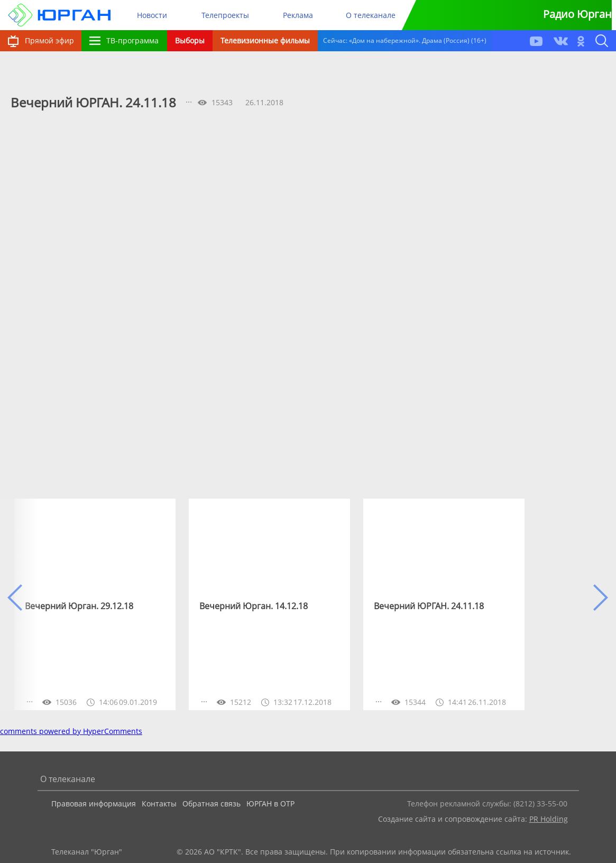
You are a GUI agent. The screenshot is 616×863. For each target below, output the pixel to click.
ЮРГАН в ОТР (270, 804)
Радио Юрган (577, 14)
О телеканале (371, 15)
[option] (95, 604)
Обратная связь (212, 804)
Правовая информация (94, 804)
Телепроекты (225, 15)
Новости (152, 15)
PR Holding (549, 819)
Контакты (159, 804)
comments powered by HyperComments (71, 731)
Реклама (298, 15)
